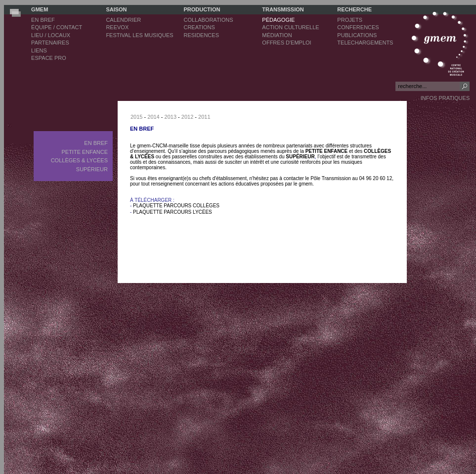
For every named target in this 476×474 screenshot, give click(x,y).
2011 (204, 117)
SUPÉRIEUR (300, 157)
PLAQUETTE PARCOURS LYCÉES (173, 212)
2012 (187, 117)
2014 (153, 117)
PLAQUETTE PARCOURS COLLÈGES (176, 206)
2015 (136, 117)
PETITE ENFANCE (327, 151)
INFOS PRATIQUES (445, 98)
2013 (171, 117)
